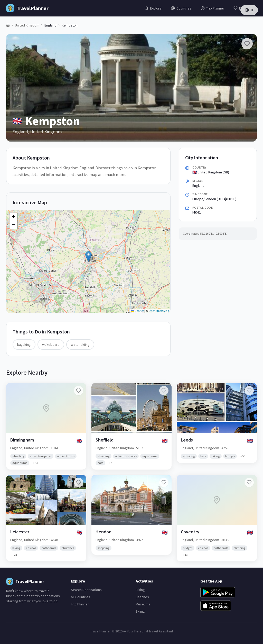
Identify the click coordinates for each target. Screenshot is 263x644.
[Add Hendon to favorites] (164, 482)
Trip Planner (80, 604)
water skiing (80, 345)
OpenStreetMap (159, 311)
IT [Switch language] (249, 10)
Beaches (142, 597)
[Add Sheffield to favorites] (164, 391)
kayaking (24, 345)
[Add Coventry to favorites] (249, 482)
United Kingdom (27, 25)
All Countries (81, 597)
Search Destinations (86, 590)
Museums (143, 604)
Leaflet (138, 311)
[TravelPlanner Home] (27, 8)
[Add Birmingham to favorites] (79, 391)
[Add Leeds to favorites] (249, 391)
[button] (88, 256)
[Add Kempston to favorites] (247, 44)
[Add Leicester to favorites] (79, 482)
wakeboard (51, 345)
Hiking (140, 590)
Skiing (140, 611)
